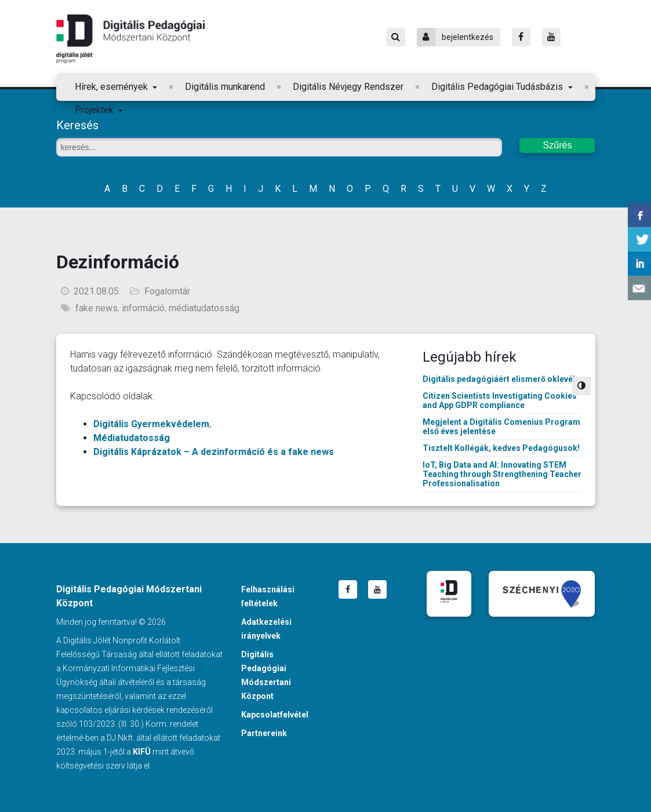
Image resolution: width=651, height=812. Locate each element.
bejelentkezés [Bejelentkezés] (455, 37)
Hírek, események (112, 87)
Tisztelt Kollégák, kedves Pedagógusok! (501, 448)
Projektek (95, 110)
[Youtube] (551, 37)
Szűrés (558, 145)
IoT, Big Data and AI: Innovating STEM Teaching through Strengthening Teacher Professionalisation (502, 474)
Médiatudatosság (132, 438)
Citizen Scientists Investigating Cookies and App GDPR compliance (500, 400)
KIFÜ (142, 752)
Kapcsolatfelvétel (275, 715)
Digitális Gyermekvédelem (151, 424)
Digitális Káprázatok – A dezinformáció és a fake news (214, 452)
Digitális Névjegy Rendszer (348, 87)
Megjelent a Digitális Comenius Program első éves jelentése (501, 427)
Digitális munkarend (225, 87)
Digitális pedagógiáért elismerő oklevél (499, 379)
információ (143, 308)
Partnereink (264, 733)
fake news (97, 308)
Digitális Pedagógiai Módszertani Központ (130, 39)
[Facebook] (521, 37)
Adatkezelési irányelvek (266, 629)
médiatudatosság (204, 308)
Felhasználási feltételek (268, 596)
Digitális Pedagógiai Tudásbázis (498, 87)
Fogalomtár (167, 291)
